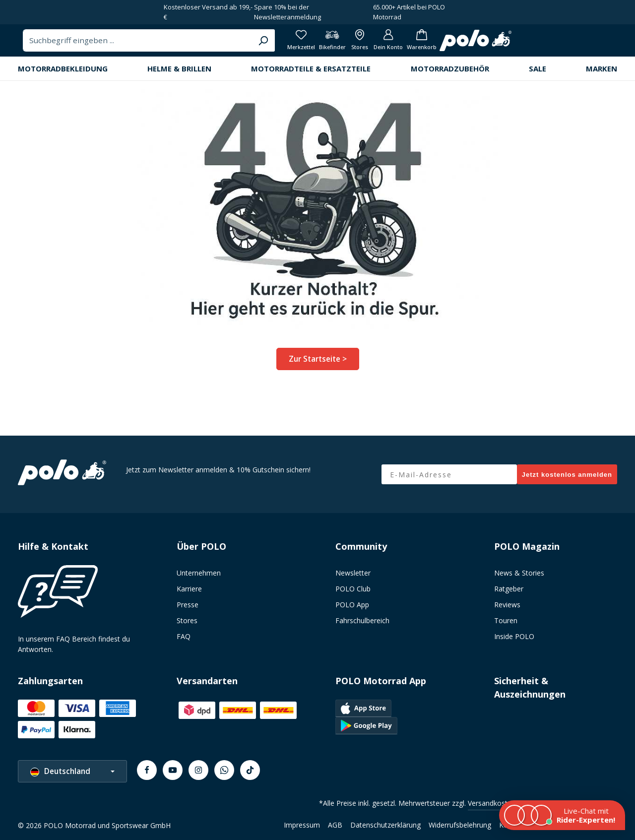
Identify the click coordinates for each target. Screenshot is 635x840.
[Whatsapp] (224, 770)
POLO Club (353, 589)
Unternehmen (199, 573)
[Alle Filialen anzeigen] (531, 44)
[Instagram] (198, 770)
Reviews (507, 605)
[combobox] (296, 44)
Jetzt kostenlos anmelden (567, 475)
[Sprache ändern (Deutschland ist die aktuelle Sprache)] (72, 771)
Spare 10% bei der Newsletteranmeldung (287, 12)
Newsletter (353, 573)
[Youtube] (173, 770)
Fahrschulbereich (362, 620)
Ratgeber (509, 589)
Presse (188, 605)
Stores (187, 620)
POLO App (352, 605)
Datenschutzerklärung (385, 825)
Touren (506, 620)
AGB (335, 825)
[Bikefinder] (500, 44)
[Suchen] (420, 44)
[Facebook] (147, 770)
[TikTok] (250, 770)
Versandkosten (492, 803)
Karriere (189, 589)
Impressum (302, 825)
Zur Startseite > (318, 366)
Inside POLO (514, 636)
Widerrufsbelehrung (460, 825)
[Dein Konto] (563, 44)
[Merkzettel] (466, 44)
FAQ (184, 636)
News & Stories (519, 573)
